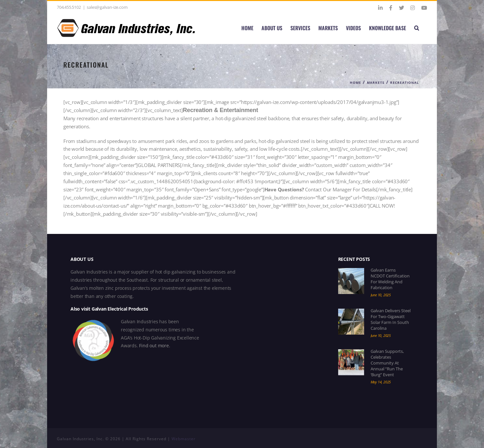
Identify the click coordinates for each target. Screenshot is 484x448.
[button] (417, 28)
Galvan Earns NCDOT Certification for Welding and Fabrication (390, 279)
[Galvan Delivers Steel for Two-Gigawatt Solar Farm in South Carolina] (351, 322)
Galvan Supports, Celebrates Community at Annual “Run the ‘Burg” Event (387, 363)
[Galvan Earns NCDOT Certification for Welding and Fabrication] (351, 281)
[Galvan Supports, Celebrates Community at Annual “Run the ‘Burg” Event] (351, 362)
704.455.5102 (69, 7)
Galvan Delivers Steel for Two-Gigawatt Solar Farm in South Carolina (391, 319)
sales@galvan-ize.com (107, 7)
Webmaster (184, 439)
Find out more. (154, 346)
